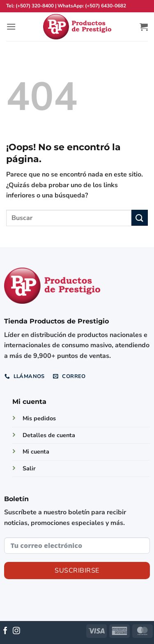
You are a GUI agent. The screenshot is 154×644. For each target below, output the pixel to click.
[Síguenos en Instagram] (16, 631)
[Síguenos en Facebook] (5, 631)
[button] (11, 26)
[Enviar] (140, 218)
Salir (29, 468)
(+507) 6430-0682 (106, 6)
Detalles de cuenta (49, 435)
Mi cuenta (36, 451)
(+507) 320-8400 (35, 6)
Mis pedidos (39, 418)
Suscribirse (77, 571)
